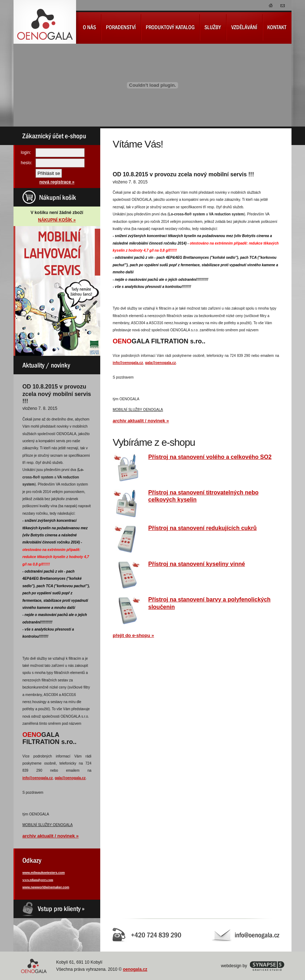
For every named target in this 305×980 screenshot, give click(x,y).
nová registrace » (57, 182)
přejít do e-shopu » (133, 635)
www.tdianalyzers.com (38, 880)
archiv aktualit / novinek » (50, 836)
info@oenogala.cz (38, 778)
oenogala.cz (135, 969)
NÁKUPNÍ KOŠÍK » (57, 220)
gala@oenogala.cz (70, 778)
